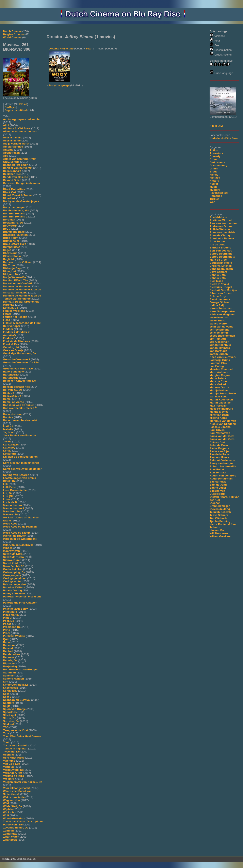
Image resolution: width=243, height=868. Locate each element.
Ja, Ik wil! (9, 432)
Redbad (8, 651)
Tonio (7, 742)
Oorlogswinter (12, 581)
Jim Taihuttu (218, 339)
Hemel (7, 399)
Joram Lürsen (219, 354)
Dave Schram (218, 272)
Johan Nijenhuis (220, 345)
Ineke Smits (217, 321)
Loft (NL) (9, 496)
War (212, 202)
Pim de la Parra (220, 454)
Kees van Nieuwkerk (223, 357)
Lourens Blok (218, 363)
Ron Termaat (218, 473)
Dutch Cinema (12, 31)
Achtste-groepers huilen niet (22, 119)
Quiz (6, 639)
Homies (8, 417)
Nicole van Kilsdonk (223, 424)
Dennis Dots (218, 278)
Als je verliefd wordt (16, 144)
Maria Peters (218, 378)
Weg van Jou (12, 800)
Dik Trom (9, 265)
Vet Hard (9, 779)
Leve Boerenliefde (15, 490)
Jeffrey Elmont (219, 330)
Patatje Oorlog (12, 590)
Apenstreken (11, 153)
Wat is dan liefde (14, 797)
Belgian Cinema (13, 34)
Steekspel (9, 715)
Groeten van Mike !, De (18, 369)
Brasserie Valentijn (15, 235)
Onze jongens (12, 575)
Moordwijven (11, 551)
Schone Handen (13, 679)
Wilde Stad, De (13, 806)
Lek (5, 484)
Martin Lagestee (220, 403)
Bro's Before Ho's (15, 244)
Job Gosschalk (219, 342)
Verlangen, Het (13, 773)
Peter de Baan (219, 445)
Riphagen (9, 663)
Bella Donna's (12, 171)
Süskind (8, 724)
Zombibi (8, 831)
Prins (6, 630)
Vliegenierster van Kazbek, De (23, 782)
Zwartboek (10, 840)
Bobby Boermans (221, 254)
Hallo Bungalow (13, 372)
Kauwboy (9, 448)
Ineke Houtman (219, 317)
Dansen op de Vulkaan (18, 262)
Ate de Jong (217, 245)
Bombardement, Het (16, 210)
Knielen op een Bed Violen (20, 457)
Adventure (216, 153)
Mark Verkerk (218, 384)
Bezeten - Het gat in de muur (22, 183)
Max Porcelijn (218, 406)
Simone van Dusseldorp (217, 492)
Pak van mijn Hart (15, 584)
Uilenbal (8, 755)
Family (214, 175)
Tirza (6, 733)
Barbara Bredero (220, 248)
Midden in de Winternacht (20, 539)
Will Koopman (219, 533)
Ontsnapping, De (14, 572)
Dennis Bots (218, 275)
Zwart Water (11, 837)
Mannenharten (12, 505)
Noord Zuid (10, 563)
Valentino (9, 761)
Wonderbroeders (14, 818)
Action (214, 150)
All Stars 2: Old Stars (17, 128)
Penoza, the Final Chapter (20, 603)
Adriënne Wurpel (221, 220)
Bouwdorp (10, 226)
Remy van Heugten (222, 463)
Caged (7, 250)
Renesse (9, 657)
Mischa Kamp (218, 418)
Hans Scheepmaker (222, 311)
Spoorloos (10, 712)
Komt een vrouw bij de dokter (22, 469)
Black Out (9, 192)
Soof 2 (7, 697)
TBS (6, 727)
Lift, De (8, 493)
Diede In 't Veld (219, 284)
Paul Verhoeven (220, 433)
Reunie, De (10, 660)
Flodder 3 (9, 338)
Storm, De (10, 718)
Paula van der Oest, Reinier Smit (222, 441)
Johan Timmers (220, 348)
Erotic (214, 172)
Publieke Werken (14, 636)
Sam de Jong (218, 485)
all (26, 104)
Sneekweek (10, 688)
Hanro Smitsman (221, 308)
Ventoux (8, 767)
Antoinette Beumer (222, 238)
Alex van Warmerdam (224, 223)
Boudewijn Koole (221, 263)
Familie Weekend (14, 311)
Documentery (218, 165)
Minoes (8, 548)
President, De (12, 627)
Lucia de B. (10, 502)
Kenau (7, 451)
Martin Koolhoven (221, 400)
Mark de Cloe (218, 381)
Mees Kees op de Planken (20, 527)
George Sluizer (219, 302)
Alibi (6, 125)
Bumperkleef (11, 247)
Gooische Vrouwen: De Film (21, 362)
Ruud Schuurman (221, 479)
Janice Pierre (218, 324)
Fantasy (215, 178)
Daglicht (9, 259)
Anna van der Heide (222, 232)
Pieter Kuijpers (219, 448)
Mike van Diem (219, 415)
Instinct (8, 426)
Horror (214, 184)
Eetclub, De (11, 308)
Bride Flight (11, 238)
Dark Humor (217, 162)
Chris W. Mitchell (221, 266)
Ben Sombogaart (221, 251)
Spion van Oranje (14, 709)
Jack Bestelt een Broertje (19, 435)
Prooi (7, 633)
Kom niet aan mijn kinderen (21, 463)
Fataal (7, 314)
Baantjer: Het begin (16, 165)
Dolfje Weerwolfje (14, 277)
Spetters (9, 703)
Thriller (214, 199)
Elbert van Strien (221, 293)
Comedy (215, 156)
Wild (6, 803)
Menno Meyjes (219, 412)
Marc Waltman (219, 372)
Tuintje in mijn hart (15, 749)
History (214, 181)
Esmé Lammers (220, 299)
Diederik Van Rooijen (223, 290)
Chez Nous (10, 253)
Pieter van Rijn (219, 451)
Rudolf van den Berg (223, 476)
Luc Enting (217, 366)
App (6, 156)
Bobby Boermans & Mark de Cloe (222, 258)
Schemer (9, 676)
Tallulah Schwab (220, 512)
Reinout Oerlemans (222, 460)
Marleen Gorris (219, 387)
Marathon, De (12, 511)
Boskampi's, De (13, 223)
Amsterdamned (13, 147)
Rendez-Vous (12, 654)
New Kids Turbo (13, 557)
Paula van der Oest (222, 436)
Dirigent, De (11, 274)
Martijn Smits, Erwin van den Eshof (223, 395)
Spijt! (6, 706)
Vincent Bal (217, 530)
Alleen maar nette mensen (20, 131)
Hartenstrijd (11, 378)
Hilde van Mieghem (222, 314)
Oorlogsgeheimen (15, 578)
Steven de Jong (220, 509)
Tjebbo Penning (220, 521)
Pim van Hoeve (219, 457)
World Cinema (12, 37)
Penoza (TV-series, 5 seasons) (23, 597)
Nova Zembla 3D (14, 566)
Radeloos (9, 645)
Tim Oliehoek (218, 518)
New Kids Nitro (13, 554)
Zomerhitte (10, 834)
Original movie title (61, 49)
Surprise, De (11, 721)
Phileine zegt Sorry (15, 609)
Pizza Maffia (11, 615)
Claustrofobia (12, 256)
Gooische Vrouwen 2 (17, 359)
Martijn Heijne (219, 390)
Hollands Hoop (13, 414)
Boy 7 (7, 229)
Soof (6, 694)
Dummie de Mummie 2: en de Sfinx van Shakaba (22, 291)
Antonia (8, 150)
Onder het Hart (13, 569)
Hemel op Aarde (13, 402)
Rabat (7, 642)
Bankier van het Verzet (18, 168)
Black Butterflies (14, 189)
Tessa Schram (219, 515)
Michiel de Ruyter (14, 536)
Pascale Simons (220, 427)
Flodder (8, 329)
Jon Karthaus (218, 351)
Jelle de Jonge (219, 333)
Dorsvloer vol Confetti (17, 283)
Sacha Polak (218, 482)
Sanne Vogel (218, 488)
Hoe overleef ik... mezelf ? (20, 408)
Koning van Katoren (16, 475)
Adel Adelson (218, 217)
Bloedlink (9, 198)
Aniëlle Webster (220, 229)
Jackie (7, 441)
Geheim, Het (11, 347)
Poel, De (9, 621)
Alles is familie (13, 138)
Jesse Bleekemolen (222, 336)
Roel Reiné (217, 469)
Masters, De (11, 514)
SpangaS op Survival (17, 700)
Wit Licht (9, 812)
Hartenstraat (11, 375)
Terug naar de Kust (15, 730)
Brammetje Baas (14, 232)
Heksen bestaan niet (16, 387)
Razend (8, 648)
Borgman (9, 220)
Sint (6, 682)
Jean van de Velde (221, 327)
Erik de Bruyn (218, 296)
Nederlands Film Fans (224, 138)
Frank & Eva (11, 344)
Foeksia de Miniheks (16, 341)
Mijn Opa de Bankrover (18, 545)
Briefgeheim (11, 241)
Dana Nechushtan (221, 269)
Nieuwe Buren (12, 560)
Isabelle (8, 429)
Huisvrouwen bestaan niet (20, 420)
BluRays (10, 107)
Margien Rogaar (220, 375)
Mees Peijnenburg (221, 409)
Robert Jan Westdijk (223, 466)
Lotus (7, 499)
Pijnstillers (10, 612)
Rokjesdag (10, 666)
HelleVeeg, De (12, 396)
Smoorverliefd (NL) (15, 685)
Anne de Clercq (220, 235)
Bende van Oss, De (15, 177)
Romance (216, 196)
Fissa (7, 320)
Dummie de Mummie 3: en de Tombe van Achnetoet (22, 297)
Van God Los (11, 764)
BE (21, 104)
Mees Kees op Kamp (16, 533)
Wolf (6, 815)
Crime (214, 159)
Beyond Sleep (12, 180)
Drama (214, 169)
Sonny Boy (10, 691)
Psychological (219, 193)
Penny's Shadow (14, 593)
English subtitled (16, 110)
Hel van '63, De (13, 390)
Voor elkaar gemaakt (16, 788)
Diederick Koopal (221, 287)
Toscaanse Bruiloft (15, 745)
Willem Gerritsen (221, 536)
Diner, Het (9, 271)
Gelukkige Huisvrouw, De (20, 353)
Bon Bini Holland (14, 214)
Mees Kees (10, 524)
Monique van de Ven (223, 421)
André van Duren (221, 226)
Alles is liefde (12, 141)
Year (89, 49)
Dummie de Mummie (16, 286)
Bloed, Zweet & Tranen (18, 195)
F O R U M (216, 126)
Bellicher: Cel (12, 174)
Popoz (7, 624)
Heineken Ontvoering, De (19, 381)
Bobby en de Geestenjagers (21, 201)
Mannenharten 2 (14, 508)
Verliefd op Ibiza (14, 776)
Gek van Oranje (13, 350)
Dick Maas (216, 281)
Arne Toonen (218, 241)
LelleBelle (9, 487)
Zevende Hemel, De (16, 828)
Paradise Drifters (14, 587)
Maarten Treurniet (221, 369)
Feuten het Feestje (15, 317)
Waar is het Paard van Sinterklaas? (17, 793)
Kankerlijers (11, 445)
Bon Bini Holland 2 (15, 217)
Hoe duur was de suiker (19, 405)
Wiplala (8, 809)
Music (214, 187)
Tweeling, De (11, 752)
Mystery (215, 190)
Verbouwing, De (13, 770)
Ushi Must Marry (14, 758)
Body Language (13, 207)
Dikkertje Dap (12, 268)
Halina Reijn (217, 305)
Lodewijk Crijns (220, 360)
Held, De (9, 393)
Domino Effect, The (16, 280)
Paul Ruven (217, 430)
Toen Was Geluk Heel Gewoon (23, 736)
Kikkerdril (9, 454)
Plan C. (8, 618)
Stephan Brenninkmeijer (220, 504)
